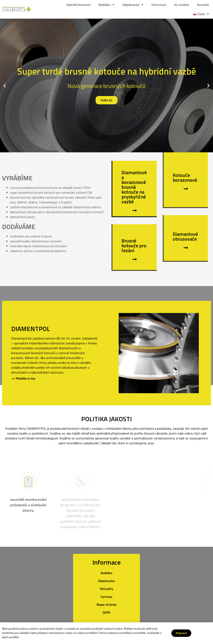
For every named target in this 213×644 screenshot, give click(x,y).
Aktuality (106, 589)
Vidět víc (106, 100)
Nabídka (106, 5)
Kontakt (203, 5)
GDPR (106, 612)
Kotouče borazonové (185, 187)
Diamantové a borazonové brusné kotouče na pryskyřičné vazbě (134, 196)
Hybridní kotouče (78, 5)
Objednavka (133, 5)
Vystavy (106, 597)
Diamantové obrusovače (185, 246)
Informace (159, 5)
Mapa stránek (106, 604)
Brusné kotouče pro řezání (134, 255)
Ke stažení (182, 5)
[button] (5, 86)
